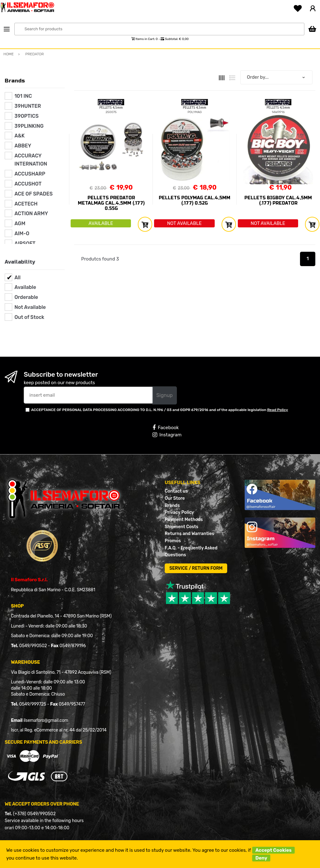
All (17, 278)
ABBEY (23, 146)
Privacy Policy (179, 512)
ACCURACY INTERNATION (31, 160)
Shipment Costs (181, 527)
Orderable (26, 297)
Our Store (175, 498)
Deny (261, 858)
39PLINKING (29, 126)
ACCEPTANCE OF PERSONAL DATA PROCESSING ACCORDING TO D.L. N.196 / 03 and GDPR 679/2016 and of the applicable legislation (159, 410)
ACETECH (26, 204)
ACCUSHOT (28, 184)
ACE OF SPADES (33, 194)
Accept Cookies (273, 850)
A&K (20, 136)
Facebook (166, 428)
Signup (164, 395)
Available (25, 287)
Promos (173, 541)
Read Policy (278, 410)
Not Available (30, 307)
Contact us (176, 491)
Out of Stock (29, 317)
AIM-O (22, 233)
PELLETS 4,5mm (111, 107)
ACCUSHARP (30, 174)
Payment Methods (184, 520)
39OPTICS (26, 116)
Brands (172, 506)
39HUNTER (28, 106)
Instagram (167, 435)
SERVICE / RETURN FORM (196, 568)
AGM (20, 223)
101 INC (23, 96)
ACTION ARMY (31, 213)
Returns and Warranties (189, 534)
